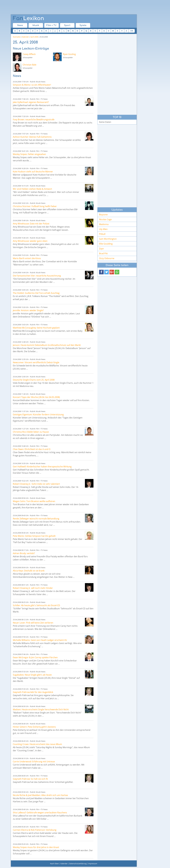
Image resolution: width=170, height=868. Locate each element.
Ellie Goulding (106, 244)
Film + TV (51, 25)
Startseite (17, 37)
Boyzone (103, 215)
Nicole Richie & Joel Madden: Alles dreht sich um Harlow (40, 795)
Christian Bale (29, 65)
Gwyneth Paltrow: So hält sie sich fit (30, 779)
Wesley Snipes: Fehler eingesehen (29, 154)
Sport (67, 25)
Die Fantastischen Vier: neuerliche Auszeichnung (37, 276)
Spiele (83, 25)
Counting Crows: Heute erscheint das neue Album (37, 744)
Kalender (25, 37)
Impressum (93, 864)
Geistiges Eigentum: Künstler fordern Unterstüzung (38, 414)
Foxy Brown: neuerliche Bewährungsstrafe (34, 119)
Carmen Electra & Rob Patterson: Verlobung (35, 830)
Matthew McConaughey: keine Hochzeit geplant (36, 328)
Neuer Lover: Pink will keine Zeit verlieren (33, 623)
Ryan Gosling (69, 54)
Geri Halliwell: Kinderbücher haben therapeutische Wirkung (42, 467)
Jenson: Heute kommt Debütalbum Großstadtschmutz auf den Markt (47, 345)
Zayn (101, 249)
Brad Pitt (103, 253)
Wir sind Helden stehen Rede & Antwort (32, 189)
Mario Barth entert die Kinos (27, 258)
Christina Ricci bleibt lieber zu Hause (31, 432)
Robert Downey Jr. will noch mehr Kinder (33, 588)
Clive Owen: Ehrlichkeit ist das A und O (32, 449)
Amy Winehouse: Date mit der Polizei (31, 224)
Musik (36, 25)
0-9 (132, 31)
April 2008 (34, 37)
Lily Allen (103, 229)
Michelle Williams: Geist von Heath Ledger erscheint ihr (40, 640)
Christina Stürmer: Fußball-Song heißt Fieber (35, 206)
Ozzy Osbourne (107, 258)
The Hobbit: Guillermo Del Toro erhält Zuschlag (36, 293)
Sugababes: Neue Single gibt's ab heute (32, 675)
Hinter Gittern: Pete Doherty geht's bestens (34, 727)
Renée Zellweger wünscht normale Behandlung (36, 519)
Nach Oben (54, 864)
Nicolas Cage (105, 219)
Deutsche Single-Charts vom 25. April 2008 (34, 380)
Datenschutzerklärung (78, 864)
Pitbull (102, 234)
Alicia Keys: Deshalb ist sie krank (29, 571)
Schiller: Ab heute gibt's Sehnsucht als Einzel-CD (36, 605)
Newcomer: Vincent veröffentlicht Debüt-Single (36, 362)
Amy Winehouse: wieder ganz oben (30, 241)
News (20, 25)
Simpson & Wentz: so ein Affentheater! (32, 85)
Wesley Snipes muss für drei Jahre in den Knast (36, 847)
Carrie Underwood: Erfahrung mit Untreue (34, 762)
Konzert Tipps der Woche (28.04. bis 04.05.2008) (36, 397)
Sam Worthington (108, 239)
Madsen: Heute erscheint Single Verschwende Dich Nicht (41, 709)
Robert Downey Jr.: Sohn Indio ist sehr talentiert (36, 484)
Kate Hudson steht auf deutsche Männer (33, 172)
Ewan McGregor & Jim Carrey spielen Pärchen (35, 657)
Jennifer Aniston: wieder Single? (28, 310)
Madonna (104, 224)
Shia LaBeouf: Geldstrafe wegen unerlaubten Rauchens (40, 813)
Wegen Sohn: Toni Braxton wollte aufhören (34, 501)
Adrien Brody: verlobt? (24, 553)
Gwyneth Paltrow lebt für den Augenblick (33, 692)
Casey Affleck (29, 54)
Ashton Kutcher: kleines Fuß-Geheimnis (32, 137)
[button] (101, 272)
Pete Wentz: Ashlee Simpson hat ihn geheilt (34, 536)
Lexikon (28, 18)
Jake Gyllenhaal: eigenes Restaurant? (31, 102)
